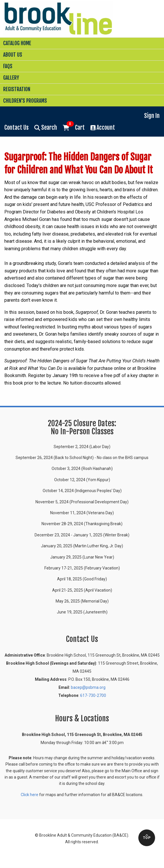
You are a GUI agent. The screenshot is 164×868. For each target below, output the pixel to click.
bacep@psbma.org (88, 687)
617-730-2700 (93, 695)
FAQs (8, 66)
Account (103, 128)
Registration (17, 89)
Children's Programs (25, 101)
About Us (13, 55)
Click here (30, 795)
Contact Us (16, 128)
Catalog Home (17, 43)
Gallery (11, 78)
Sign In (152, 116)
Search (46, 128)
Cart (74, 127)
